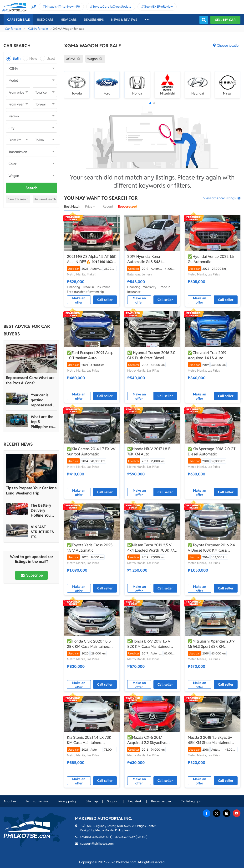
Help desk (135, 801)
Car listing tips (191, 801)
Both (16, 58)
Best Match (72, 206)
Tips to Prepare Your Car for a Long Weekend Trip (31, 491)
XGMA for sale (38, 29)
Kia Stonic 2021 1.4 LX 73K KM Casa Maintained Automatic (89, 740)
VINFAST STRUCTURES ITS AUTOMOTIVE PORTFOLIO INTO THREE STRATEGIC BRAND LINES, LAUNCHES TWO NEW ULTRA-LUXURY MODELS (43, 532)
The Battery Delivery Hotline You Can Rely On (41, 510)
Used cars (45, 20)
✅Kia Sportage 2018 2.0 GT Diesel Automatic (212, 451)
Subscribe (31, 575)
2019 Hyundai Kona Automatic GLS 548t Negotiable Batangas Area (149, 259)
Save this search (18, 199)
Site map (92, 801)
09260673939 (125, 837)
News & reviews (124, 20)
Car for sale (13, 29)
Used (51, 58)
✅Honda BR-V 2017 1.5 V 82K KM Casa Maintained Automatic (149, 644)
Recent (108, 206)
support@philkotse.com (97, 844)
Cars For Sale (18, 20)
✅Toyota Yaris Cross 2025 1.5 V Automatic (90, 548)
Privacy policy (67, 801)
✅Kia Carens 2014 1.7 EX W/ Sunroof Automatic (91, 451)
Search (31, 188)
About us (10, 801)
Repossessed (128, 206)
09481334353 (90, 837)
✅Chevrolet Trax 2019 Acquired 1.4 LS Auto (207, 355)
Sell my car (225, 20)
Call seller (105, 300)
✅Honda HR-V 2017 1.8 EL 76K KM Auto (150, 451)
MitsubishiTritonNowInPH (63, 7)
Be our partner (161, 801)
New (33, 58)
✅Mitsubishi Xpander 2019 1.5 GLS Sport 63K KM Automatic (211, 644)
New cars (69, 20)
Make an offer (79, 300)
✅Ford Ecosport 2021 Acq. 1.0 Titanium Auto (90, 355)
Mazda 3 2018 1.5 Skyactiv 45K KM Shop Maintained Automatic (210, 740)
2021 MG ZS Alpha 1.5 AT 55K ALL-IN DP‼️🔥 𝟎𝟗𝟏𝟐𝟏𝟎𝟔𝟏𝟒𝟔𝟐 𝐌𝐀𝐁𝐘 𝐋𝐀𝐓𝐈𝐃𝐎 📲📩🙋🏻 (92, 259)
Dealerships (94, 20)
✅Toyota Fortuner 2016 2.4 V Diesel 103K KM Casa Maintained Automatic (211, 548)
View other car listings (219, 198)
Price (91, 206)
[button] (150, 103)
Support (113, 801)
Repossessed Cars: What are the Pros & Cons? (30, 380)
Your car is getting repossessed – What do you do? (43, 400)
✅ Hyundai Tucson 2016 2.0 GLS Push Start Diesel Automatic (151, 355)
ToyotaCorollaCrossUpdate (112, 7)
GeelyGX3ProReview (158, 7)
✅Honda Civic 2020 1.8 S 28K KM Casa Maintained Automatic (89, 644)
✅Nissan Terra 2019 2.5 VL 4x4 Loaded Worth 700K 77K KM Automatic (152, 548)
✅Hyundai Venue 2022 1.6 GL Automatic (211, 259)
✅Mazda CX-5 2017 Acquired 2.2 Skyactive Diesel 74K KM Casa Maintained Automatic (147, 740)
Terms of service (37, 801)
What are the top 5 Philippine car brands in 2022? (43, 422)
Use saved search (45, 199)
